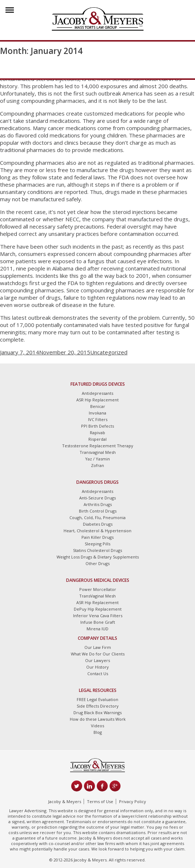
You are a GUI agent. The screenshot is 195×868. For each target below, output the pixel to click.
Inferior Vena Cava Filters (98, 616)
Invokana (97, 413)
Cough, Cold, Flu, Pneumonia (97, 517)
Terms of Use (100, 801)
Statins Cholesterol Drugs (97, 550)
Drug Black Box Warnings (97, 713)
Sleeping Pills (97, 544)
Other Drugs (97, 563)
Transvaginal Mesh (98, 452)
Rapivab (97, 433)
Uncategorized (109, 352)
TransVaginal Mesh (97, 596)
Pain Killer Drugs (97, 537)
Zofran (97, 465)
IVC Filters (98, 419)
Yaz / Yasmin (97, 459)
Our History (97, 667)
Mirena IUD (97, 629)
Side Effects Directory (98, 706)
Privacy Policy (133, 801)
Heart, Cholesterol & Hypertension (97, 531)
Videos (97, 726)
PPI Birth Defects (97, 426)
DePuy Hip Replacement (98, 609)
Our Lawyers (97, 660)
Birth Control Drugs (98, 511)
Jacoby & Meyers (65, 801)
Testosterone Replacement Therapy (98, 446)
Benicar (98, 406)
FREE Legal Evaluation (97, 699)
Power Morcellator (98, 589)
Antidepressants (97, 393)
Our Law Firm (98, 647)
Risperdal (97, 439)
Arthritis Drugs (98, 504)
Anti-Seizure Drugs (97, 498)
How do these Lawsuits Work (98, 719)
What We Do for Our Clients (98, 654)
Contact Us (98, 674)
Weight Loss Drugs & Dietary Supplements (98, 557)
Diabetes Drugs (98, 524)
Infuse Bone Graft (98, 622)
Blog (98, 732)
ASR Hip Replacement (97, 400)
